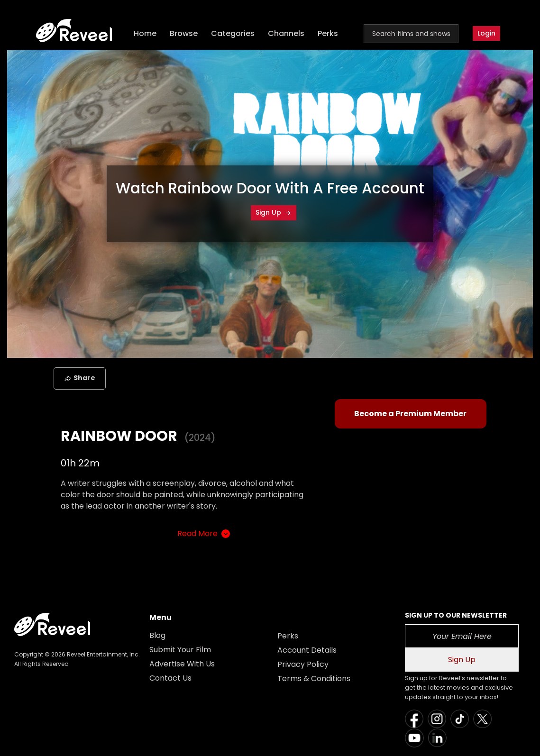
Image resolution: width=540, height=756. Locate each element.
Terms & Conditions (314, 679)
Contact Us (170, 678)
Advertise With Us (182, 664)
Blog (157, 635)
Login (486, 33)
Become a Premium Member (410, 414)
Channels (286, 33)
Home (145, 33)
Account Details (307, 650)
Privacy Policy (303, 664)
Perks (328, 33)
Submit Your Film (180, 650)
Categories (233, 33)
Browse (184, 33)
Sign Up (274, 212)
